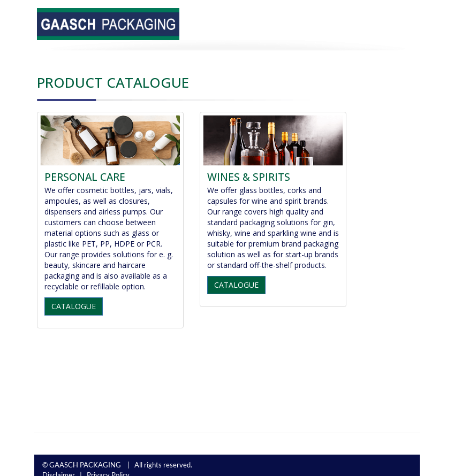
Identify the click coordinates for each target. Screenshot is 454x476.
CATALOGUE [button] (74, 306)
